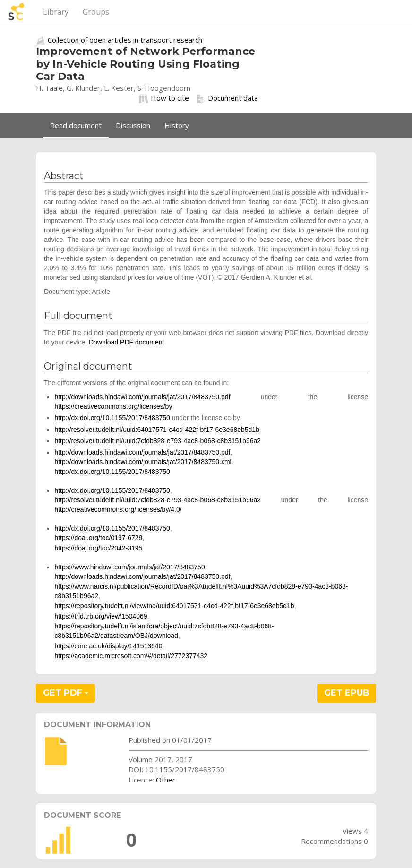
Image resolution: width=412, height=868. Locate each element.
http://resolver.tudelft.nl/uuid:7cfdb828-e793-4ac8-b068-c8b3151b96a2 (158, 441)
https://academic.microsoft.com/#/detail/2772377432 (131, 656)
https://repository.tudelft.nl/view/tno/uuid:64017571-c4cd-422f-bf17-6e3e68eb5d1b (174, 606)
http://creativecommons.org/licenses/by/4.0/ (118, 509)
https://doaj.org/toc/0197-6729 (98, 538)
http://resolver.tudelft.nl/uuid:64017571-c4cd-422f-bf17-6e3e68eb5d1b (157, 430)
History (177, 125)
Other (166, 780)
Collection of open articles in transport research (125, 40)
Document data (227, 98)
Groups (96, 12)
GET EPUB (347, 693)
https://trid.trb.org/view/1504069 (101, 616)
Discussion (133, 125)
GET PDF (66, 693)
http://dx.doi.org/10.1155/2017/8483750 (112, 418)
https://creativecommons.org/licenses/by (113, 406)
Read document (76, 125)
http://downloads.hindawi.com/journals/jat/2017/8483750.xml (143, 462)
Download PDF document (127, 342)
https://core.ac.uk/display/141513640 (108, 646)
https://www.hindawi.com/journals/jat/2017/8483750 (129, 567)
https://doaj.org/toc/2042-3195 (98, 548)
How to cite (164, 98)
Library (56, 12)
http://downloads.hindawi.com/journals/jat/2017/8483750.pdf (142, 397)
